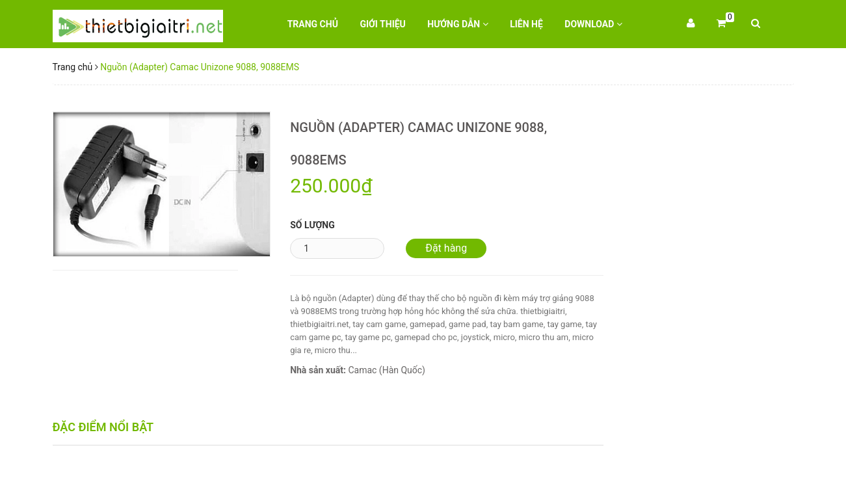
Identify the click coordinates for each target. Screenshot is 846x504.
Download (593, 24)
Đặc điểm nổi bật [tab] (103, 427)
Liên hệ (526, 24)
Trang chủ (313, 24)
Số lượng (312, 225)
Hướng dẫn (457, 24)
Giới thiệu (382, 24)
